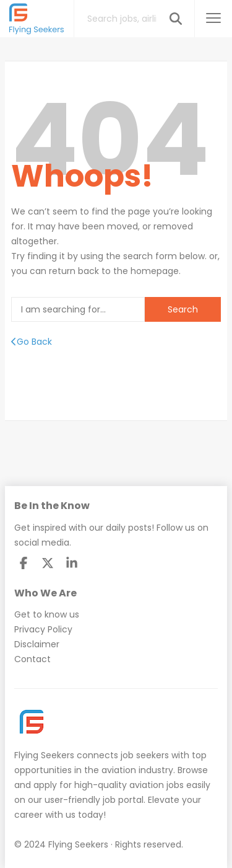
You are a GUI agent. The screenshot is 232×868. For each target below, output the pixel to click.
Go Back (32, 342)
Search (183, 309)
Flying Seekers (44, 755)
